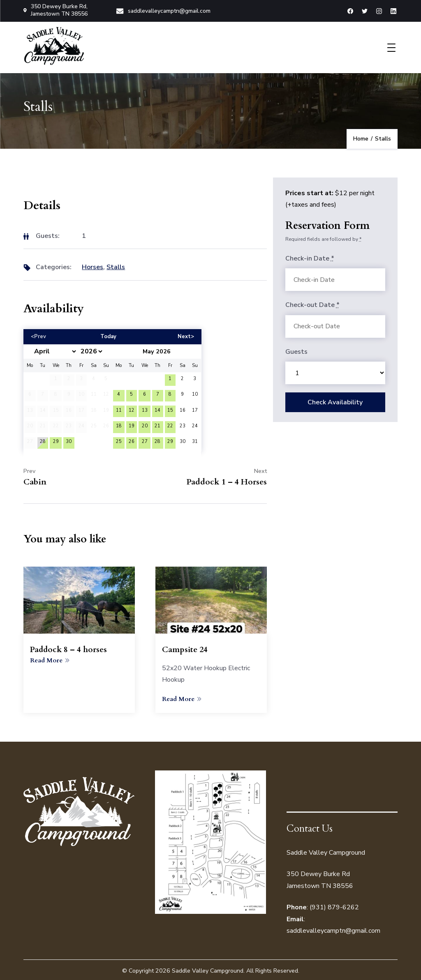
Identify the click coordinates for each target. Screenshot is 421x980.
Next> (186, 335)
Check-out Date (312, 304)
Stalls (116, 266)
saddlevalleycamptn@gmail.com (163, 10)
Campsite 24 (185, 648)
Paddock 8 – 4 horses (69, 648)
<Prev (38, 335)
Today (108, 335)
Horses (93, 266)
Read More (50, 659)
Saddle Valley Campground (208, 969)
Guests (296, 350)
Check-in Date (310, 257)
